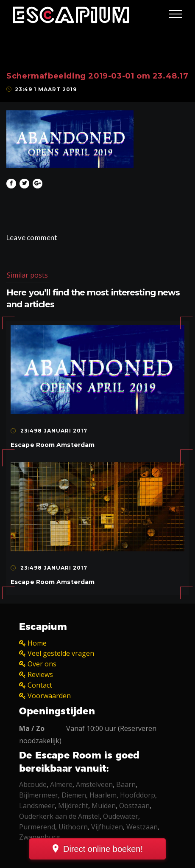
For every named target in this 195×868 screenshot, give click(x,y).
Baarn (126, 784)
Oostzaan (134, 806)
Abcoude (33, 784)
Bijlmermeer (39, 795)
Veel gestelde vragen (61, 653)
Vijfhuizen (107, 827)
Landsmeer (37, 806)
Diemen (74, 795)
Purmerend (37, 827)
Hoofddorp (138, 795)
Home (37, 643)
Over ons (42, 664)
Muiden (104, 806)
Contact (40, 685)
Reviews (40, 674)
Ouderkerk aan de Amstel (59, 816)
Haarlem (103, 795)
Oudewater (121, 816)
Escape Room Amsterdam (53, 445)
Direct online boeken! (103, 849)
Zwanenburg (40, 837)
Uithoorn (73, 827)
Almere (61, 784)
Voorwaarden (49, 696)
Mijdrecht (73, 806)
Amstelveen (94, 784)
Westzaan (142, 827)
